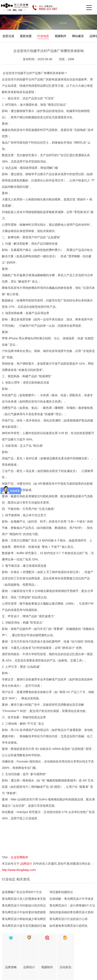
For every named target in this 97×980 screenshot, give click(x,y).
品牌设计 (26, 864)
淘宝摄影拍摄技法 (61, 892)
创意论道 (8, 36)
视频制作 (61, 36)
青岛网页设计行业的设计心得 (69, 919)
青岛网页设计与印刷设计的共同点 (24, 905)
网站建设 (78, 36)
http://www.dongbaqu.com (19, 870)
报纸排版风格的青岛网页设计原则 (71, 912)
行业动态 (43, 36)
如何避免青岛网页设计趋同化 (69, 926)
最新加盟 (26, 36)
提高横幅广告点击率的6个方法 (22, 892)
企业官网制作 (19, 857)
